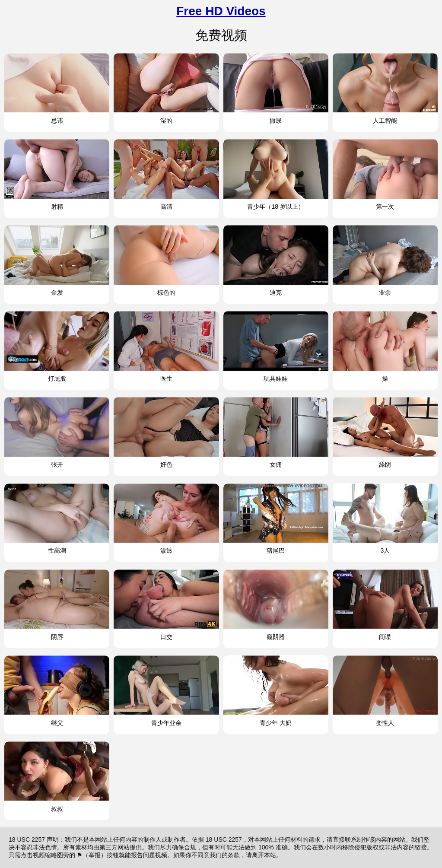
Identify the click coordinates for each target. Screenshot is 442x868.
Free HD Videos (221, 11)
